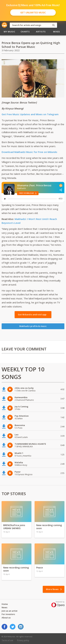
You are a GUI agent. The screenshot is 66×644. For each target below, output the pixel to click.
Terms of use (7, 640)
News (4, 607)
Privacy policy (23, 640)
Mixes (57, 32)
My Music (9, 32)
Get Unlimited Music (33, 12)
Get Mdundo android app (32, 315)
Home (5, 604)
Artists (41, 32)
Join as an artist (10, 611)
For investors (8, 614)
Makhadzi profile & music (33, 326)
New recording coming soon (49, 527)
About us (6, 618)
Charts (25, 32)
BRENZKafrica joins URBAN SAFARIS (14, 527)
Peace (40, 568)
